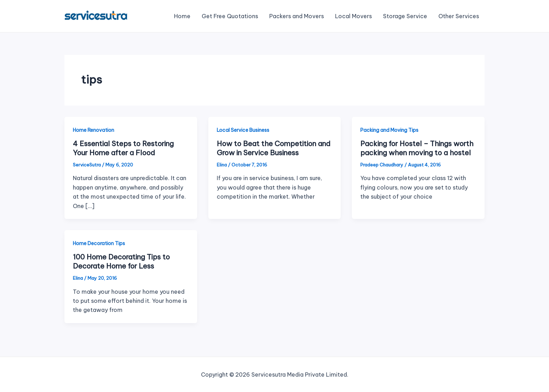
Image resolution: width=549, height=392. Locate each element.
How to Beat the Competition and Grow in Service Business (274, 148)
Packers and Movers (297, 16)
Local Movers (353, 16)
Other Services (459, 16)
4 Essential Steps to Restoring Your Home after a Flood (123, 148)
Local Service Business (243, 130)
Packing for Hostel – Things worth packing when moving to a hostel (417, 148)
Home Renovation (93, 130)
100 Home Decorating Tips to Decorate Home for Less (121, 261)
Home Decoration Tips (99, 243)
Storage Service (405, 16)
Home (182, 16)
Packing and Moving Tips (389, 130)
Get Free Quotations (230, 16)
